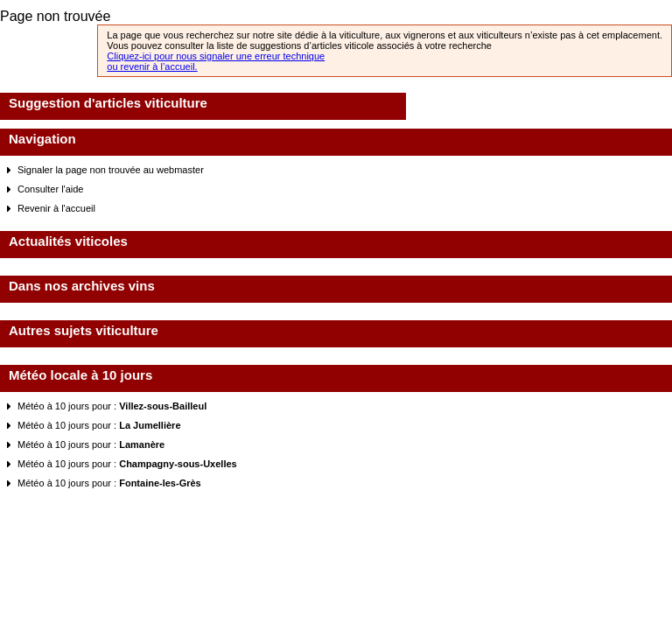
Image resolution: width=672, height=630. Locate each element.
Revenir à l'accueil (56, 208)
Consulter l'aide (50, 189)
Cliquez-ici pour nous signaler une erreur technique (216, 56)
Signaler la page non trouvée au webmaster (111, 170)
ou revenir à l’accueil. (152, 66)
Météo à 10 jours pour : (112, 406)
